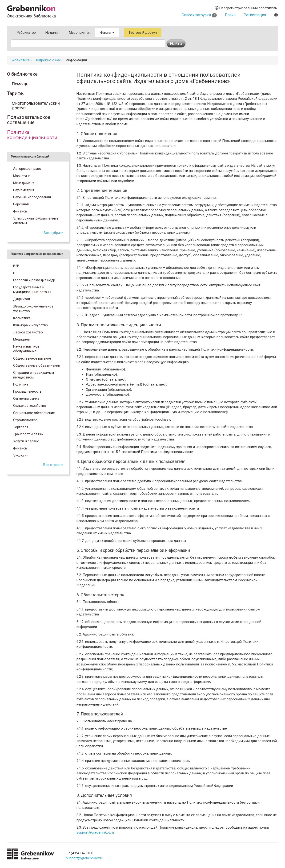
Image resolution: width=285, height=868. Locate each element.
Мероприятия (80, 33)
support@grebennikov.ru (95, 832)
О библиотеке (22, 74)
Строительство (25, 420)
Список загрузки (199, 15)
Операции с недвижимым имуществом (34, 375)
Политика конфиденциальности (32, 135)
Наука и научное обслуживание (26, 349)
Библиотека (20, 60)
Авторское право (27, 169)
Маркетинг (22, 176)
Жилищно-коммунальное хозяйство (33, 309)
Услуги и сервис (26, 441)
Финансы (20, 211)
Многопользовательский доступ (36, 106)
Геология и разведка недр (34, 280)
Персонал (21, 204)
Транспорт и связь (28, 434)
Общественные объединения (37, 365)
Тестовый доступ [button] (143, 33)
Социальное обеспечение (34, 413)
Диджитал (22, 299)
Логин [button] (230, 15)
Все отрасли (53, 465)
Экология (21, 455)
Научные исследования (32, 197)
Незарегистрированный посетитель (246, 8)
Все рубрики (54, 233)
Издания (52, 33)
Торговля (21, 427)
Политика (21, 384)
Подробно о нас (48, 60)
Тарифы (16, 94)
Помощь (20, 84)
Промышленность (27, 391)
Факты (107, 33)
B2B (16, 266)
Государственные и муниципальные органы (32, 290)
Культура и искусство (31, 325)
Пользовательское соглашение (29, 120)
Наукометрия (24, 190)
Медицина (21, 339)
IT (15, 273)
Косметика (22, 318)
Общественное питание (32, 358)
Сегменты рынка (26, 399)
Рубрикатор (26, 33)
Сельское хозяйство (30, 406)
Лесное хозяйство (28, 332)
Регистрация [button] (255, 15)
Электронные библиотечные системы (36, 221)
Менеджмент (24, 183)
